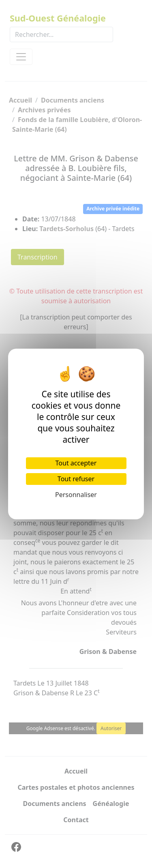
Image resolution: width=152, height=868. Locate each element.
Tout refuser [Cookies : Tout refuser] (76, 479)
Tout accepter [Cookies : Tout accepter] (76, 463)
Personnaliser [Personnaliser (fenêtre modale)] (76, 495)
